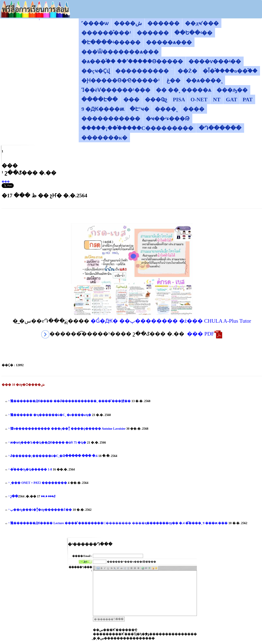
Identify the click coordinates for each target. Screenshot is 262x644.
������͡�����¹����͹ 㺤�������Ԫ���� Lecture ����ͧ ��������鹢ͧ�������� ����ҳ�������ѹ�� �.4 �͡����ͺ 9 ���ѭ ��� (118, 523)
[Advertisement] (132, 216)
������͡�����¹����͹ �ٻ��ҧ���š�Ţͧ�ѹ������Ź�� (40, 510)
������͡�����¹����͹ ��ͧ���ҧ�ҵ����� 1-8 (30, 469)
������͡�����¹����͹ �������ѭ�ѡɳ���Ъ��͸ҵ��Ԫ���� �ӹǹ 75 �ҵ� (47, 442)
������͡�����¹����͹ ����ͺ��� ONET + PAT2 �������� (38, 483)
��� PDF (205, 334)
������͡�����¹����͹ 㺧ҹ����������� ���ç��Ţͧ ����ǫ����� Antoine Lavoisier (67, 429)
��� (6, 181)
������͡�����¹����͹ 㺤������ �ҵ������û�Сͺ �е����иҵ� (50, 415)
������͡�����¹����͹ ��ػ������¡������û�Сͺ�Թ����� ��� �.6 (53, 456)
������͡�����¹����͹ (39, 20)
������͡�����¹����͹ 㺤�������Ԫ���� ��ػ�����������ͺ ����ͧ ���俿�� (70, 401)
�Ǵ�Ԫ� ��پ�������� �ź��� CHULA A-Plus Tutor (171, 321)
